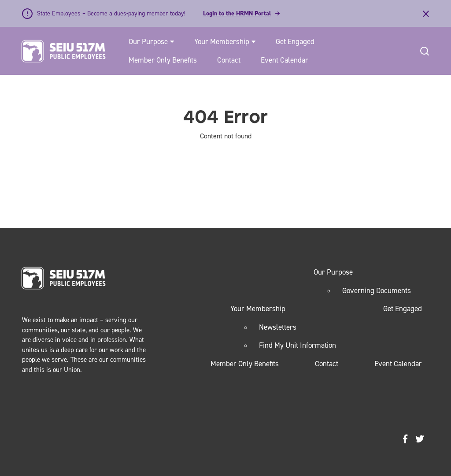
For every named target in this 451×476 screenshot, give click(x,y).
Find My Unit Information (298, 345)
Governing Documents (377, 290)
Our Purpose (148, 41)
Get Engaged (295, 41)
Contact (229, 60)
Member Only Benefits (163, 60)
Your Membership (222, 41)
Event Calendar (285, 60)
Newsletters (278, 327)
